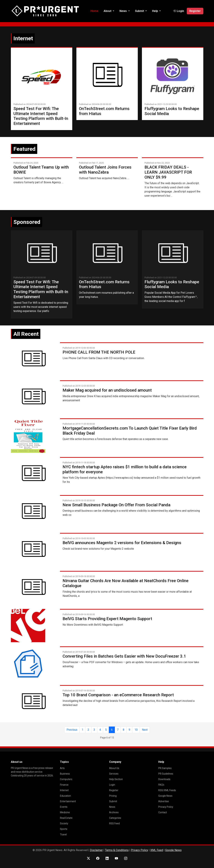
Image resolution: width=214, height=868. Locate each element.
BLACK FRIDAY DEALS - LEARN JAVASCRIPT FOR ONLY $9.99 (168, 172)
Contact (163, 812)
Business (65, 774)
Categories (115, 818)
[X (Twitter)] (88, 858)
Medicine (65, 812)
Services (114, 774)
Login (112, 785)
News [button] (123, 11)
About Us (114, 768)
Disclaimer (96, 850)
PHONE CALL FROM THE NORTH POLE (99, 352)
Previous (72, 730)
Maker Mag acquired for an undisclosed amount (107, 390)
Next (145, 730)
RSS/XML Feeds (167, 790)
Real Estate (66, 818)
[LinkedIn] (107, 858)
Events (64, 807)
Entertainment (68, 801)
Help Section (116, 779)
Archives (114, 812)
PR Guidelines (166, 774)
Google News (165, 796)
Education (65, 796)
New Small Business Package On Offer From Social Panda (116, 505)
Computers (66, 779)
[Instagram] (126, 858)
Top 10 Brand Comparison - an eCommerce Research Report (118, 695)
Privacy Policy (166, 807)
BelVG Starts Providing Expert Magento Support (107, 619)
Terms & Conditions (117, 850)
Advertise (164, 801)
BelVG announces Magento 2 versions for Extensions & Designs (122, 543)
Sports (64, 829)
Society (64, 823)
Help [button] (155, 11)
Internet (64, 790)
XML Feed (157, 850)
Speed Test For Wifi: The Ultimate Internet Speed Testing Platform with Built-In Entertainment (41, 116)
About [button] (108, 11)
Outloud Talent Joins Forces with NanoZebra (105, 170)
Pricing (113, 796)
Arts (62, 768)
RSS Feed (114, 823)
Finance (64, 785)
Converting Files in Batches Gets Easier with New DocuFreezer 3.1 (124, 656)
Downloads (164, 779)
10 (136, 730)
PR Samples (165, 768)
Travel (63, 834)
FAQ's (161, 785)
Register (195, 11)
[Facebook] (98, 858)
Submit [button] (140, 11)
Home (94, 11)
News (112, 807)
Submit (113, 801)
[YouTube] (116, 858)
